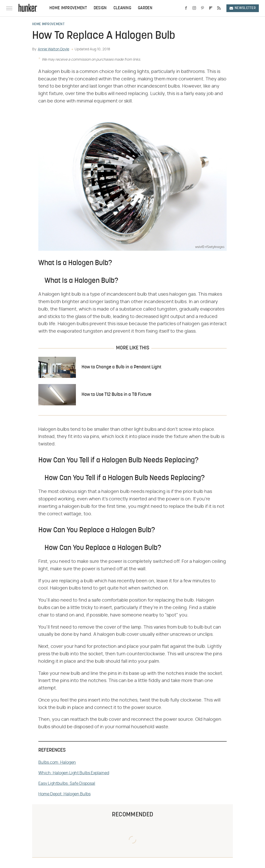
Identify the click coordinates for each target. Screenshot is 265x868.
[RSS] (219, 8)
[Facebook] (186, 8)
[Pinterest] (202, 8)
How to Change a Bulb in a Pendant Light (121, 367)
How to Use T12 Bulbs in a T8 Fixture (116, 395)
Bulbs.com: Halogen (57, 762)
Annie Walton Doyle (54, 49)
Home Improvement (68, 8)
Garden (145, 8)
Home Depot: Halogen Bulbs (64, 794)
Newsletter (243, 8)
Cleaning (122, 8)
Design (100, 8)
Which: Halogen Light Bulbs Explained (74, 773)
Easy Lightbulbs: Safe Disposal (67, 783)
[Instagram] (194, 8)
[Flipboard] (211, 8)
